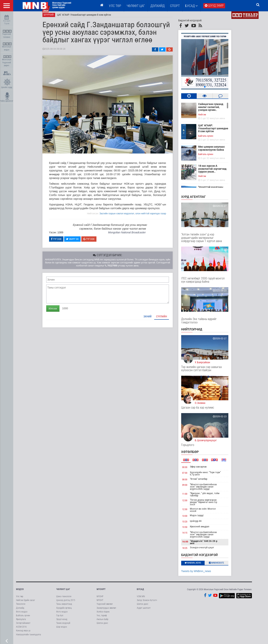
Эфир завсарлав (202, 469)
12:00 (188, 503)
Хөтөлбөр (194, 454)
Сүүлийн (165, 319)
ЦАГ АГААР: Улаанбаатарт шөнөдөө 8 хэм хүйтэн (88, 17)
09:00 (188, 487)
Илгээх (57, 311)
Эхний (151, 319)
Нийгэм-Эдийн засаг (25, 602)
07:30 (188, 475)
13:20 (188, 524)
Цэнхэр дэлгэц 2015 (66, 602)
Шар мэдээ (62, 629)
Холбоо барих (103, 614)
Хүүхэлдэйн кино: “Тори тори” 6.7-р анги (209, 475)
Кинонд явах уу (23, 633)
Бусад (191, 6)
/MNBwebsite (220, 565)
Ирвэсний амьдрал (203, 529)
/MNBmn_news (197, 565)
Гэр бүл (60, 618)
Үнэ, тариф (102, 618)
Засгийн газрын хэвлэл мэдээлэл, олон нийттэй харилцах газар (137, 216)
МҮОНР (100, 599)
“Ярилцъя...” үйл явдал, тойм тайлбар (208, 497)
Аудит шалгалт (144, 610)
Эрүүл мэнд (62, 622)
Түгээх (60, 241)
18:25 (188, 550)
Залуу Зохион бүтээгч (147, 602)
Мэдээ (20, 591)
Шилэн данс (102, 625)
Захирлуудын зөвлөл (106, 610)
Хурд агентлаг (197, 199)
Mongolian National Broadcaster (131, 235)
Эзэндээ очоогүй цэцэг (206, 550)
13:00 (188, 518)
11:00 (188, 496)
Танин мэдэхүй (63, 625)
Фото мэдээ (22, 614)
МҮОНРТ (101, 591)
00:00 (188, 469)
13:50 (188, 529)
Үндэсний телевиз (7, 34)
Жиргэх (76, 241)
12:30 (188, 512)
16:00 (189, 544)
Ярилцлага (21, 622)
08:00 (188, 482)
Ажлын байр (102, 622)
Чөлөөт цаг (63, 591)
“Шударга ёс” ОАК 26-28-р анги (207, 544)
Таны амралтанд (64, 606)
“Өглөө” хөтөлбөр (202, 481)
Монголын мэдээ (7, 47)
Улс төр (115, 6)
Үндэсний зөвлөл (105, 606)
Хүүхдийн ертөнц (64, 610)
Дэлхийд (157, 6)
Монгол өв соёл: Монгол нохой (207, 512)
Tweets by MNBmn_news (200, 573)
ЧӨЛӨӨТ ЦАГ (136, 6)
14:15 (188, 535)
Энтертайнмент (23, 625)
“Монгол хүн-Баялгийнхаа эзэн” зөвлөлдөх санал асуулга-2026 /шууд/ (207, 489)
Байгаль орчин (209, 138)
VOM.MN (141, 599)
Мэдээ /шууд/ (201, 518)
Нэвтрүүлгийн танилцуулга (28, 637)
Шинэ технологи (64, 599)
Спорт (175, 6)
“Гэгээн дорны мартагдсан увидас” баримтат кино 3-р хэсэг (207, 504)
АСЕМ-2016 (21, 629)
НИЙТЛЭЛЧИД (195, 332)
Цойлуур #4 (199, 523)
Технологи (21, 606)
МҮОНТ (100, 602)
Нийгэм (206, 117)
